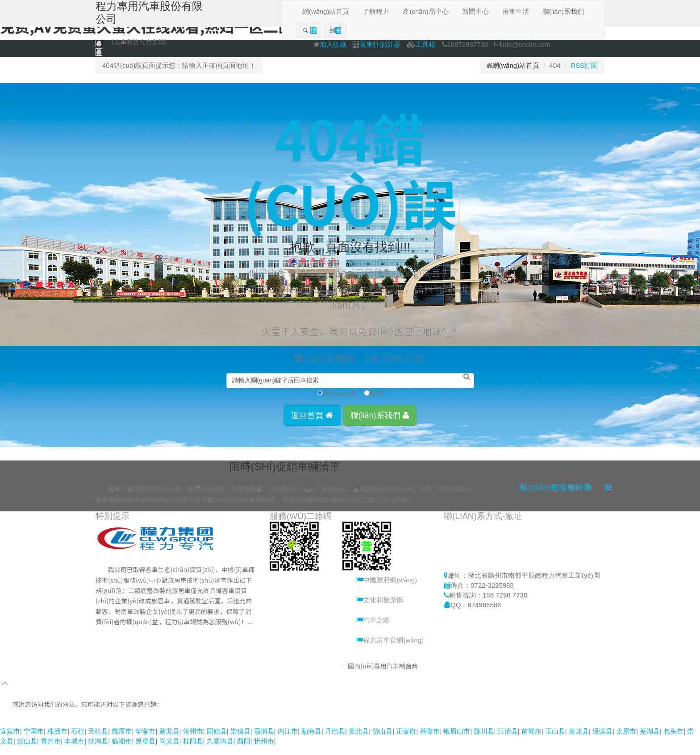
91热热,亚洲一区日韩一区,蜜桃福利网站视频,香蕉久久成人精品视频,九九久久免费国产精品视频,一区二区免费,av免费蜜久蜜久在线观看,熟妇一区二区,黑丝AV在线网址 (247, 730)
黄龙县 (579, 740)
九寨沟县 (220, 750)
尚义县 (169, 750)
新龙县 (169, 740)
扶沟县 (98, 750)
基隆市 (430, 740)
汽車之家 (373, 629)
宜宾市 (10, 740)
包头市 (673, 740)
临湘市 (122, 750)
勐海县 (311, 740)
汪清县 (508, 740)
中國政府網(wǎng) (387, 589)
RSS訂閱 (584, 65)
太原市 (626, 740)
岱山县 (382, 740)
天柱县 (98, 740)
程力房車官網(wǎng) (390, 649)
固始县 (217, 740)
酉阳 (244, 750)
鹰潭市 (122, 740)
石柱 (78, 740)
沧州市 (193, 740)
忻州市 (264, 750)
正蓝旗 (406, 740)
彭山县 (27, 750)
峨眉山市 (457, 740)
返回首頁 (312, 424)
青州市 (51, 750)
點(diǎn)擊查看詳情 (566, 495)
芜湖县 (650, 740)
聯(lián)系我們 (380, 424)
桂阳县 (193, 750)
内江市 (288, 740)
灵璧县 (145, 750)
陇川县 (484, 740)
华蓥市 (145, 740)
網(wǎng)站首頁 (516, 65)
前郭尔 (531, 740)
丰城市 (74, 750)
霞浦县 (264, 740)
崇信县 (240, 740)
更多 (124, 642)
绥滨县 (602, 740)
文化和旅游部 (380, 609)
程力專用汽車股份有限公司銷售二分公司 (284, 675)
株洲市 (57, 740)
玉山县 (555, 740)
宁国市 (34, 740)
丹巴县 (335, 740)
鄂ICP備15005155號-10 (465, 675)
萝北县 (359, 740)
